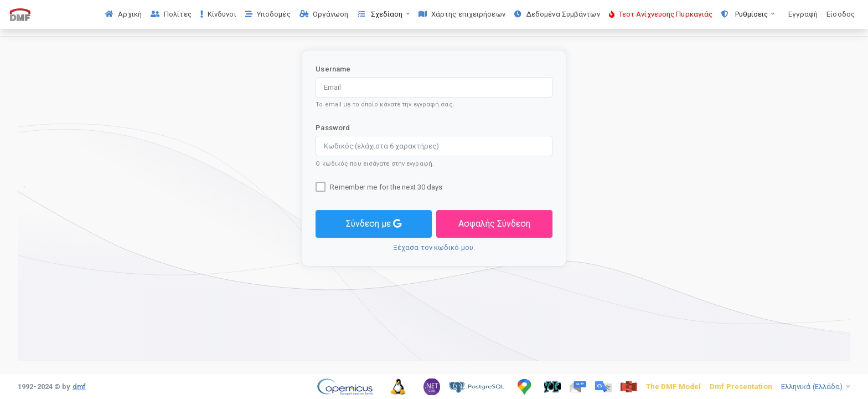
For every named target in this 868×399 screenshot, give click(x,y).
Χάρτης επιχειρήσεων (462, 14)
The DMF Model (673, 387)
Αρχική (123, 14)
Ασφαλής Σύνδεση (494, 224)
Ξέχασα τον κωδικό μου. (434, 247)
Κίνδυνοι (218, 14)
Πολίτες (171, 14)
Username (333, 69)
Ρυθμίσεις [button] (745, 14)
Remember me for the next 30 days (386, 187)
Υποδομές (268, 14)
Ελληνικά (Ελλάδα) (813, 387)
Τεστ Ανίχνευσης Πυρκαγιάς (661, 14)
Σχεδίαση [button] (381, 14)
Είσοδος (841, 14)
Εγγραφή (803, 14)
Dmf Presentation (741, 387)
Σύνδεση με (374, 224)
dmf (79, 387)
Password (333, 128)
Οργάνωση (324, 14)
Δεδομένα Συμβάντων (557, 14)
